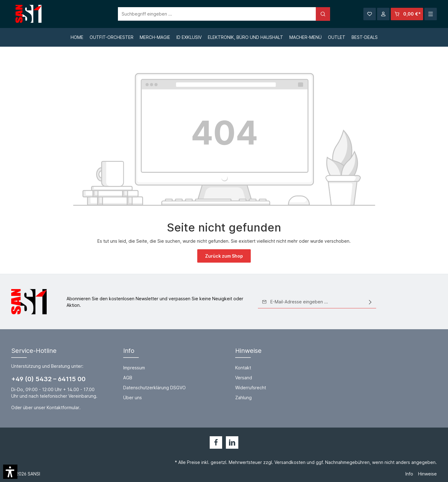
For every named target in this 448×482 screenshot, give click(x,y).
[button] (10, 472)
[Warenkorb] (407, 14)
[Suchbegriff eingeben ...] (217, 14)
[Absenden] (370, 302)
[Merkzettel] (370, 14)
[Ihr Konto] (383, 14)
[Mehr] (431, 14)
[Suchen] (323, 14)
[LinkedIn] (232, 442)
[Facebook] (216, 442)
